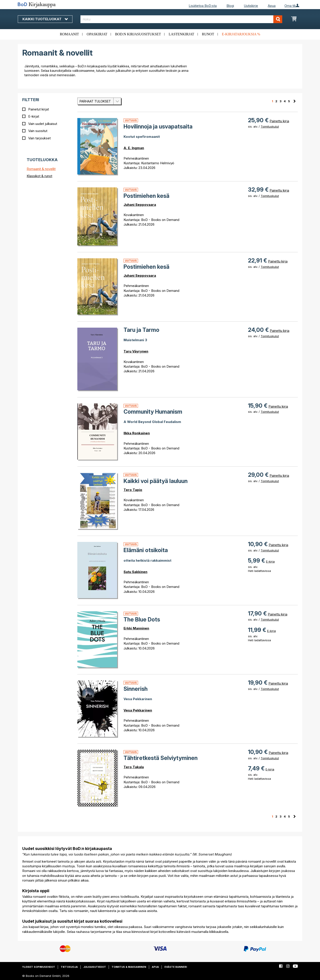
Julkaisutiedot (95, 967)
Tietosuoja (69, 967)
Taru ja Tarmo (141, 330)
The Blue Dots (142, 619)
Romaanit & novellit (41, 169)
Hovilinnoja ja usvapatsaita (158, 126)
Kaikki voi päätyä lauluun (156, 481)
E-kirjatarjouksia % (241, 34)
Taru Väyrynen (136, 351)
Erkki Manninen (136, 628)
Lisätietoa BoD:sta (203, 6)
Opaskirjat (97, 34)
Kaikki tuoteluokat (45, 19)
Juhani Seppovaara (140, 205)
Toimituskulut (270, 126)
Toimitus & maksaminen (129, 967)
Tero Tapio (133, 490)
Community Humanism (153, 412)
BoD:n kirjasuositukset (138, 34)
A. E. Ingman (134, 148)
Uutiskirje (251, 6)
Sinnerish (136, 689)
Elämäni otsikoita (146, 550)
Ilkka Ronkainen (137, 433)
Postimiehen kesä (146, 196)
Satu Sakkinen (135, 572)
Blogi (230, 6)
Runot (208, 34)
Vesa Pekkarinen (138, 710)
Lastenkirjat (181, 34)
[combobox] (181, 19)
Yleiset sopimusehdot (39, 967)
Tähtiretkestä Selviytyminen (161, 758)
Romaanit (69, 34)
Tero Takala (134, 767)
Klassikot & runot (39, 176)
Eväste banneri (176, 967)
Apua (272, 6)
